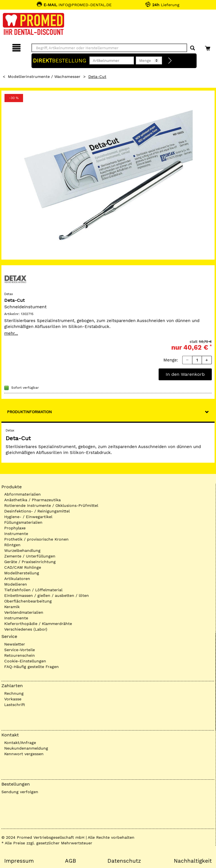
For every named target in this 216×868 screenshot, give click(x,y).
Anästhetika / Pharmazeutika (32, 500)
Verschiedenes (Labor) (26, 629)
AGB (70, 861)
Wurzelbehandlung (22, 550)
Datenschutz (124, 861)
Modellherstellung (22, 573)
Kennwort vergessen (24, 754)
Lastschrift (15, 705)
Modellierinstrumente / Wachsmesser (44, 77)
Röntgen (12, 545)
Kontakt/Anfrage (20, 743)
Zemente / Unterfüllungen (30, 556)
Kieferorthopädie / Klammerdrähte (38, 624)
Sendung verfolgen (20, 792)
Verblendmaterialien (24, 612)
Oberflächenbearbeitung (28, 601)
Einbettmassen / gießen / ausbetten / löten (47, 595)
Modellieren (16, 584)
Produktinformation (29, 412)
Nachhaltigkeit (193, 861)
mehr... (11, 333)
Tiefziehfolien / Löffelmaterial (33, 590)
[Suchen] (193, 48)
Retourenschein (20, 655)
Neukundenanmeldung (26, 748)
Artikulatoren (17, 579)
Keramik (12, 607)
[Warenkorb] (208, 47)
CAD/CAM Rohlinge (23, 567)
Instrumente (16, 534)
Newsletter (15, 644)
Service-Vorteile (20, 650)
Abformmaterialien (22, 494)
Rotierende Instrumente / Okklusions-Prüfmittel (51, 505)
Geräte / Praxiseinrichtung (30, 562)
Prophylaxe (15, 528)
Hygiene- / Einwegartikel (28, 517)
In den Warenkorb (185, 374)
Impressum (19, 861)
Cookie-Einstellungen (25, 661)
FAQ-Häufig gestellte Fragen (31, 667)
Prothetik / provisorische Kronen (36, 539)
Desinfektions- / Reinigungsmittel (37, 511)
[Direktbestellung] (170, 61)
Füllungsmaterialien (23, 522)
